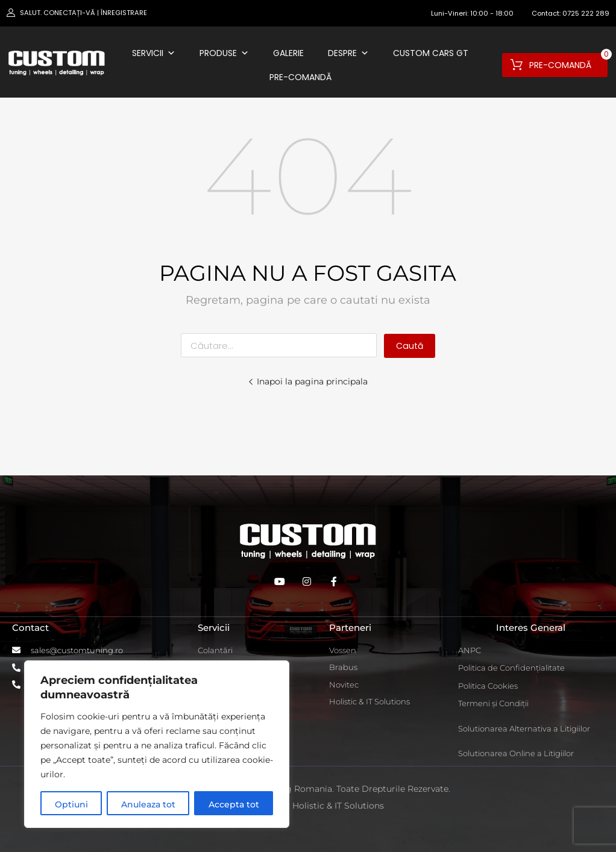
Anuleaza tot (148, 804)
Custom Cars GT (431, 53)
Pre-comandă (300, 77)
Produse (224, 53)
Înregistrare (124, 13)
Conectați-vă (69, 13)
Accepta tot (234, 804)
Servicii (154, 53)
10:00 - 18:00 (492, 13)
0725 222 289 (586, 13)
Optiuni (71, 804)
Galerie (288, 53)
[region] (157, 744)
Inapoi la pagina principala (308, 381)
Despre (348, 53)
